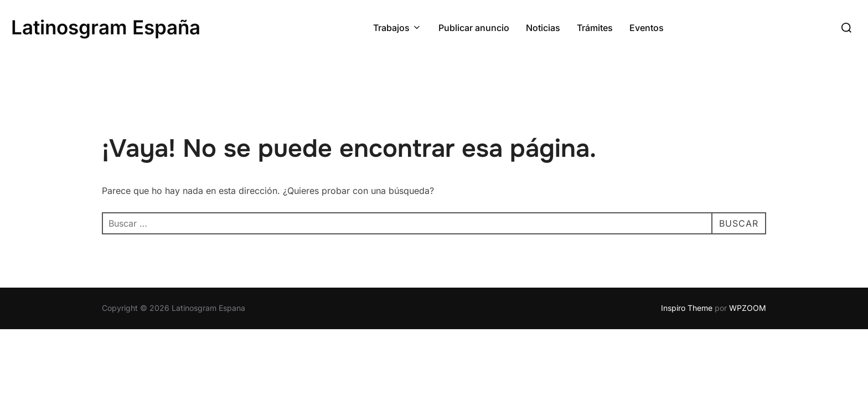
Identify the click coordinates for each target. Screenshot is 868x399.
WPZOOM (748, 308)
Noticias (543, 28)
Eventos (647, 28)
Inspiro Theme (687, 308)
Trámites (595, 28)
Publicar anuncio (474, 28)
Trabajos (397, 28)
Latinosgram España (106, 27)
